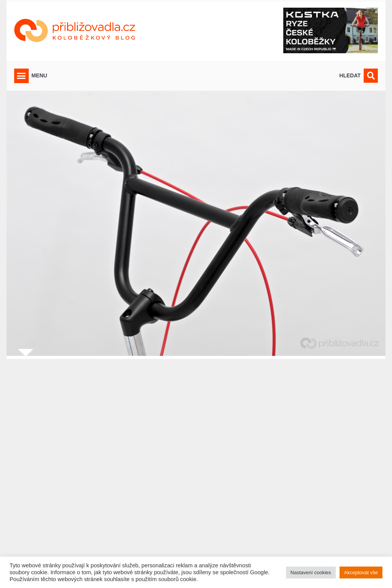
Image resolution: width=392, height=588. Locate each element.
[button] (21, 76)
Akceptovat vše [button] (361, 572)
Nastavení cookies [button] (311, 572)
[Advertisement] (196, 469)
